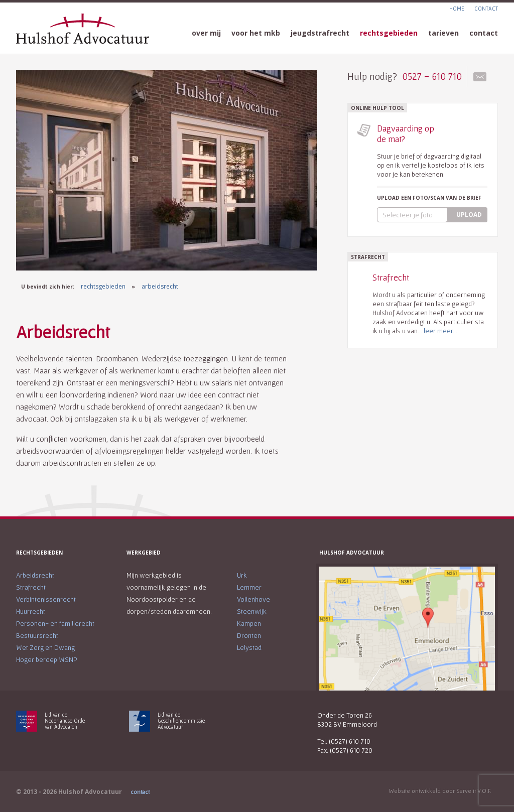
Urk (242, 575)
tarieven (443, 33)
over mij (206, 33)
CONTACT (486, 9)
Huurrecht (31, 611)
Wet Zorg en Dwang (45, 647)
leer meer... (440, 331)
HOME (457, 9)
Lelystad (249, 647)
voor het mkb (256, 33)
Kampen (249, 623)
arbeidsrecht (160, 286)
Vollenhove (253, 599)
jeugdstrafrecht (320, 33)
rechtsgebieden (389, 33)
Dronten (249, 635)
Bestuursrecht (37, 635)
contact (484, 33)
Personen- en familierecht (55, 623)
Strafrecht (31, 587)
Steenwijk (252, 611)
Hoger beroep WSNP (47, 659)
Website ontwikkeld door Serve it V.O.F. (440, 791)
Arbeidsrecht (35, 575)
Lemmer (249, 587)
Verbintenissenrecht (46, 599)
